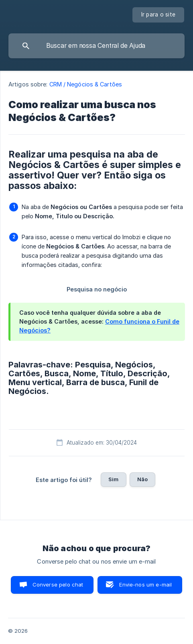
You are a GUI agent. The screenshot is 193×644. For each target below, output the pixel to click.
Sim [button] (113, 479)
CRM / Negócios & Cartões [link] (86, 84)
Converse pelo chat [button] (58, 585)
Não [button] (142, 479)
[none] (158, 15)
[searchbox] (96, 46)
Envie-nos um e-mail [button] (145, 585)
